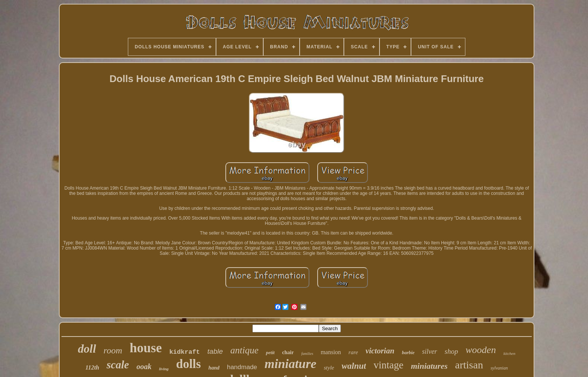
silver (430, 352)
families (307, 354)
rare (353, 352)
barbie (408, 352)
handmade (242, 367)
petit (270, 352)
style (329, 368)
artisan (469, 365)
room (113, 350)
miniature (291, 364)
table (215, 351)
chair (288, 352)
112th (92, 367)
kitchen (509, 353)
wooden (481, 350)
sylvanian (499, 368)
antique (244, 350)
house (146, 348)
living (164, 369)
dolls (189, 364)
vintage (388, 365)
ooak (144, 367)
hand (214, 368)
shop (451, 351)
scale (118, 365)
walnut (354, 366)
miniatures (429, 366)
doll (87, 349)
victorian (380, 351)
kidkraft (184, 352)
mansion (331, 352)
